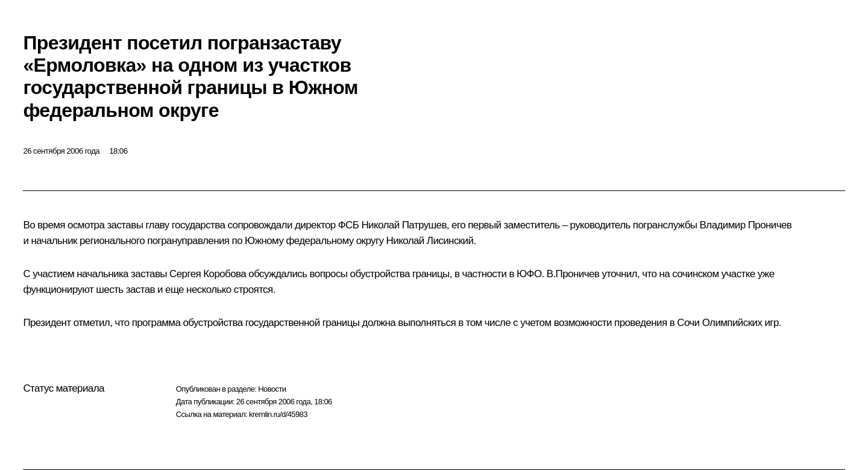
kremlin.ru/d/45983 (278, 414)
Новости (272, 389)
